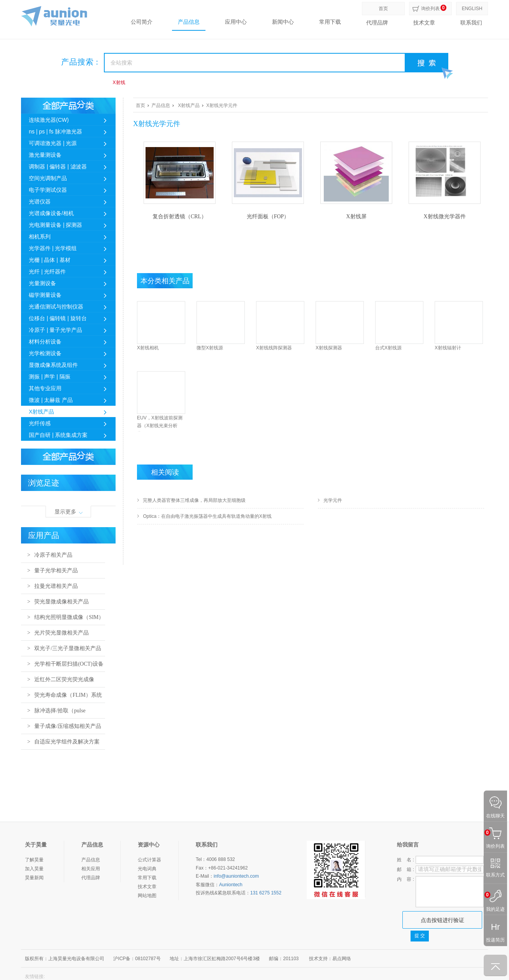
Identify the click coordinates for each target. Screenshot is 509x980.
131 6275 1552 (266, 893)
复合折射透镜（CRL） (180, 217)
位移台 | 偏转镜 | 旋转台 (58, 318)
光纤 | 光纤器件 (47, 272)
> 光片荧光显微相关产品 (58, 633)
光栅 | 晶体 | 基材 (50, 260)
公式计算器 (149, 860)
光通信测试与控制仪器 (56, 307)
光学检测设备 (45, 353)
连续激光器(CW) (49, 120)
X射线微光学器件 (444, 217)
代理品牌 (377, 23)
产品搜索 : (80, 62)
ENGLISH (472, 9)
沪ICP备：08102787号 (137, 959)
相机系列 (40, 237)
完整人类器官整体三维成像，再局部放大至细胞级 (194, 500)
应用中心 (236, 22)
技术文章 (424, 23)
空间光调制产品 (48, 178)
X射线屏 (356, 217)
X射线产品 (41, 412)
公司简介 (142, 22)
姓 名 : (405, 860)
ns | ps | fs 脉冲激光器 (55, 131)
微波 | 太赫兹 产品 (51, 400)
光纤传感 (40, 423)
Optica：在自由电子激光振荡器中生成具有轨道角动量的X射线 (207, 516)
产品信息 (189, 22)
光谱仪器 (40, 202)
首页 (383, 9)
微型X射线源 (210, 348)
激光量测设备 (45, 155)
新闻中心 (283, 22)
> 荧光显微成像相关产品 (58, 602)
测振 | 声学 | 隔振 (50, 377)
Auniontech (231, 885)
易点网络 (342, 959)
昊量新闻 (34, 878)
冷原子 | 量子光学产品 (55, 330)
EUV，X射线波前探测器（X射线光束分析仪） (160, 426)
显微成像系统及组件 (53, 365)
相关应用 (91, 869)
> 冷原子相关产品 (50, 555)
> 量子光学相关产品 (53, 571)
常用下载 (330, 22)
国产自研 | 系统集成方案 (58, 435)
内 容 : (405, 879)
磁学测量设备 (45, 295)
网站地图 (147, 896)
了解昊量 (34, 860)
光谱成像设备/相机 (51, 213)
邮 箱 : (405, 870)
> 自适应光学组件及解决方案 (63, 742)
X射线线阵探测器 (274, 348)
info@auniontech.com (236, 876)
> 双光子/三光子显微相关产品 (64, 648)
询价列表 (430, 9)
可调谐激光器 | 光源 (53, 143)
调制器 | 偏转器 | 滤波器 (58, 167)
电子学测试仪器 (48, 190)
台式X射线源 (388, 348)
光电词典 (147, 869)
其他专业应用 (45, 388)
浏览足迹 (44, 483)
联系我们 (471, 23)
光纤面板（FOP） (268, 217)
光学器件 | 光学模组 (53, 248)
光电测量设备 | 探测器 (55, 225)
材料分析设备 (45, 342)
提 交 (420, 936)
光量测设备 (42, 283)
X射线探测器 (329, 348)
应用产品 (44, 535)
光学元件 (333, 500)
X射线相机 (148, 348)
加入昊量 (34, 869)
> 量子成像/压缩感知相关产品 (64, 726)
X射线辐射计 (448, 348)
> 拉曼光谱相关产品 (53, 586)
